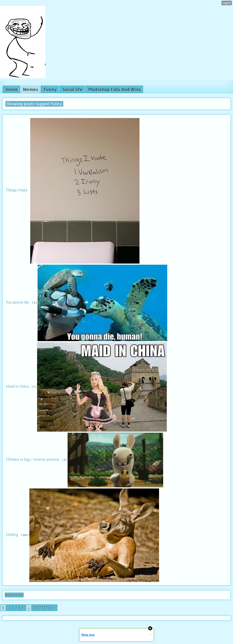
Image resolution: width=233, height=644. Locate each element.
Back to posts (14, 595)
